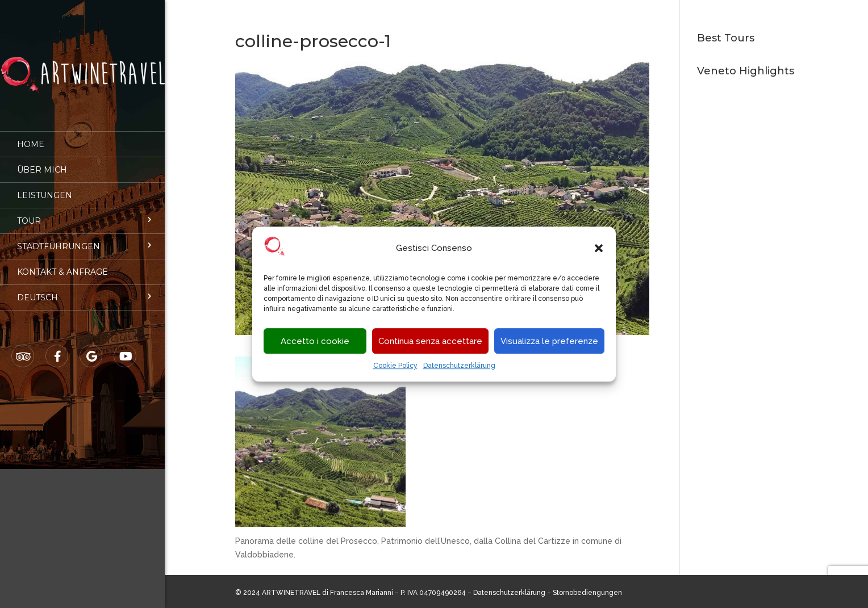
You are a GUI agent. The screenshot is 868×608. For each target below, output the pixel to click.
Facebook (57, 349)
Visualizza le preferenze (549, 341)
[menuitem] (82, 290)
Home (31, 136)
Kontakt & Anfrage (62, 264)
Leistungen (45, 187)
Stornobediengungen (587, 593)
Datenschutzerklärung (459, 366)
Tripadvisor (23, 349)
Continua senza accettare (430, 341)
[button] (599, 249)
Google (91, 349)
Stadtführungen (59, 238)
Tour (29, 213)
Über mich (42, 162)
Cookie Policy (395, 366)
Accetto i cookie (315, 341)
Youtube (126, 349)
